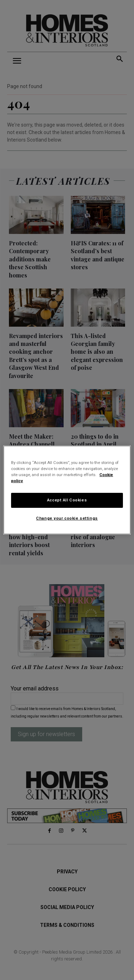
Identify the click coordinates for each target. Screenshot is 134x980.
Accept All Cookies (67, 500)
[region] (67, 490)
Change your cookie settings (67, 518)
